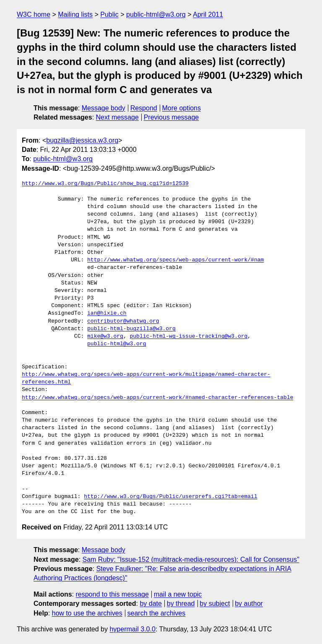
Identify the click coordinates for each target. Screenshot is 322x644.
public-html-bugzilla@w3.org (131, 329)
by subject (215, 604)
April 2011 (208, 14)
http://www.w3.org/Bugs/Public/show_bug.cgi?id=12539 (105, 184)
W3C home (34, 14)
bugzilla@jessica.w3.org (82, 140)
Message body (104, 108)
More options (182, 108)
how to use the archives (87, 613)
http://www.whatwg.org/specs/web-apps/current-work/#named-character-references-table (157, 398)
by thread (181, 604)
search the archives (157, 613)
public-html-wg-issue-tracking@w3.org (188, 336)
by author (249, 604)
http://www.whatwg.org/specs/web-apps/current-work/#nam (175, 260)
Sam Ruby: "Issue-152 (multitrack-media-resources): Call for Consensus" (191, 559)
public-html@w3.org (156, 14)
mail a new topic (178, 594)
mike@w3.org (105, 336)
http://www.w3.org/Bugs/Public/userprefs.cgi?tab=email (170, 497)
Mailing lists (75, 14)
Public (109, 14)
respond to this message (112, 594)
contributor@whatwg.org (123, 321)
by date (151, 604)
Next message (117, 117)
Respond (144, 108)
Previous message (171, 117)
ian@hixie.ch (107, 313)
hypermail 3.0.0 (132, 629)
